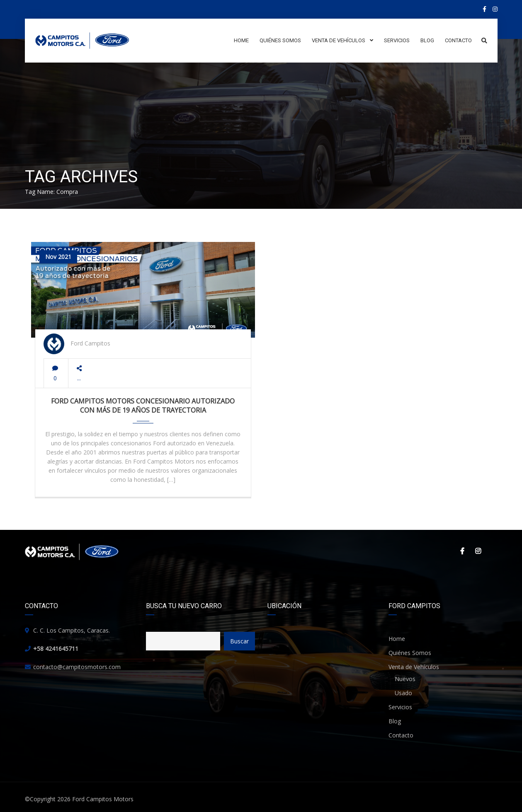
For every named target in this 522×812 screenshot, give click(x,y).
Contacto (401, 735)
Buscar (239, 641)
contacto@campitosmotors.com (77, 667)
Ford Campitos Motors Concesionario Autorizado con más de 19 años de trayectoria (143, 406)
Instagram (478, 551)
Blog (395, 721)
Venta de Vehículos (414, 667)
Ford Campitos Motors (103, 799)
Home (397, 639)
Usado (403, 693)
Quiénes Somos (410, 653)
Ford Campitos (90, 343)
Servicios (400, 707)
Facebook (462, 551)
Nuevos (405, 679)
